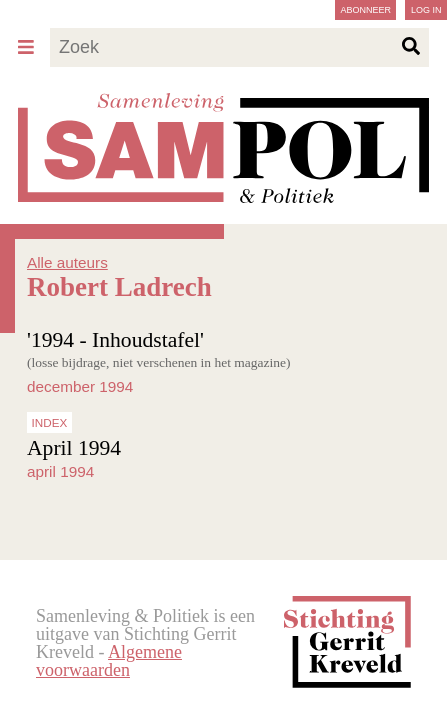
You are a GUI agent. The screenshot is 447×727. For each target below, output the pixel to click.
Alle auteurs (67, 262)
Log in (426, 10)
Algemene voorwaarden (109, 661)
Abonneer (365, 10)
